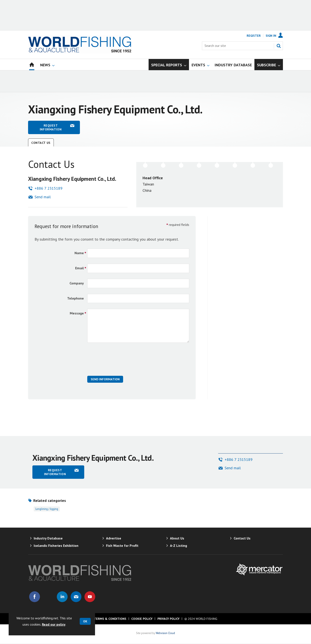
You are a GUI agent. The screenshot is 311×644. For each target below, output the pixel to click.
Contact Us (41, 143)
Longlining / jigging (47, 509)
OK (85, 621)
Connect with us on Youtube (90, 597)
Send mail (43, 197)
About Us (177, 538)
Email (79, 268)
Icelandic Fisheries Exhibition (56, 546)
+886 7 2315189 (48, 188)
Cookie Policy (142, 619)
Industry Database (48, 538)
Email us (76, 597)
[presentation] (120, 362)
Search (279, 46)
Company (77, 283)
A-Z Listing (179, 546)
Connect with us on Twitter (48, 597)
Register (254, 36)
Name (79, 253)
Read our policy (54, 624)
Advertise (114, 538)
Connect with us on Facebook (35, 597)
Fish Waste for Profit (122, 546)
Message (77, 313)
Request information (51, 127)
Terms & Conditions (110, 619)
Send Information (105, 379)
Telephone (75, 298)
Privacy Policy (168, 619)
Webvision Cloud (165, 633)
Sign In (271, 36)
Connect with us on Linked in (62, 597)
